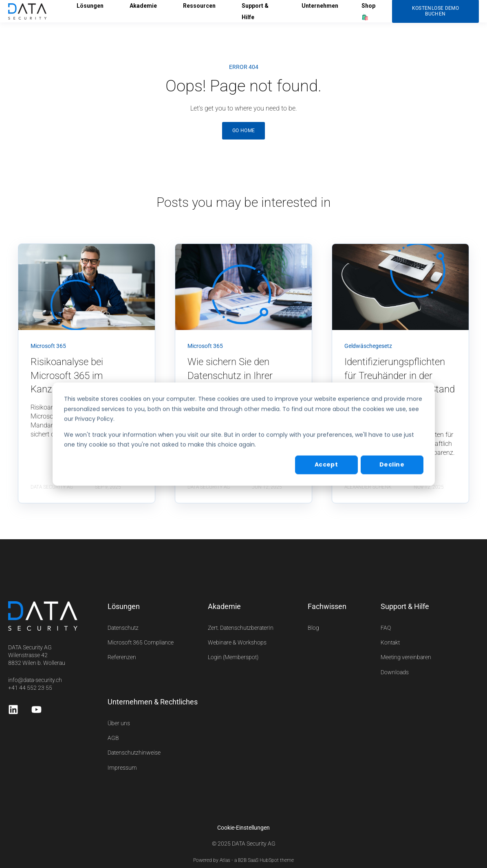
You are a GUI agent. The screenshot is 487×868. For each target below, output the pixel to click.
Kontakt (390, 642)
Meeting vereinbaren (406, 657)
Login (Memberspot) (233, 657)
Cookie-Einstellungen (243, 828)
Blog (313, 628)
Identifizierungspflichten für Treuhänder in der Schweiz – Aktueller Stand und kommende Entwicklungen (400, 389)
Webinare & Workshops (237, 642)
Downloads (395, 672)
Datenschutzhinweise (134, 753)
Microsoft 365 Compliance (141, 642)
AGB (113, 738)
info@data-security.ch (35, 680)
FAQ (386, 628)
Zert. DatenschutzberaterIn (241, 628)
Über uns (119, 723)
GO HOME (244, 131)
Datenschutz (123, 628)
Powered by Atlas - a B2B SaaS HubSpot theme (243, 860)
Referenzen (122, 657)
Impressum (122, 768)
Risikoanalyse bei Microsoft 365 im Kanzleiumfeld (67, 375)
